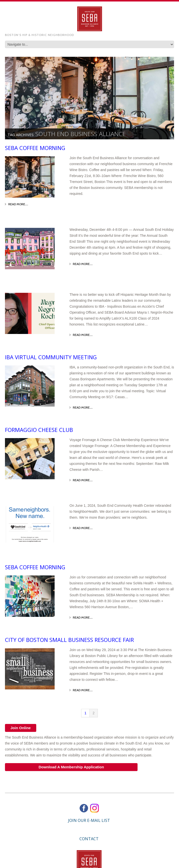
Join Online (21, 728)
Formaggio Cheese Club (39, 430)
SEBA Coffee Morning (35, 148)
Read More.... (18, 204)
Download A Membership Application (71, 767)
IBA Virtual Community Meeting (51, 357)
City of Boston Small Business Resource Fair (69, 640)
